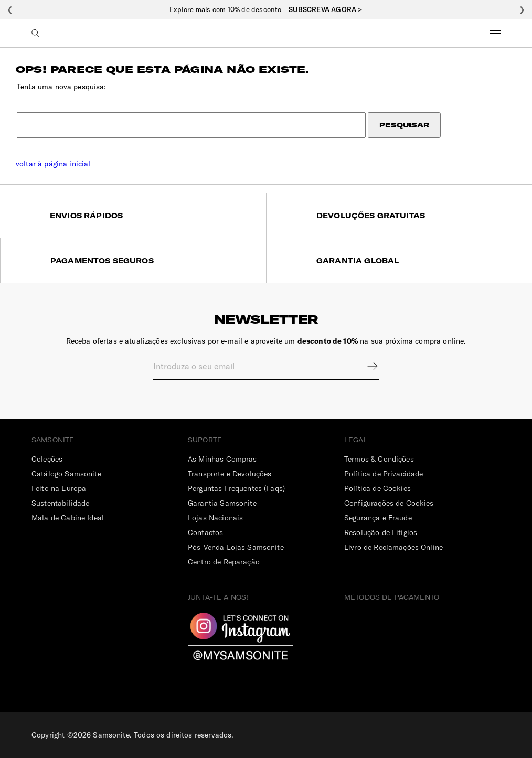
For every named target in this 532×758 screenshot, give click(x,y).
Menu (495, 33)
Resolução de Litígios (381, 532)
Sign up (366, 366)
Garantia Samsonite (222, 503)
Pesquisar (404, 125)
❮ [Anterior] (10, 9)
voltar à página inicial (53, 164)
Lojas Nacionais (215, 518)
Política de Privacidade (384, 474)
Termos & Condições (379, 459)
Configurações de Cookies (389, 503)
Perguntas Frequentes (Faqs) (236, 488)
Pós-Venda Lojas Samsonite (236, 547)
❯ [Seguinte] (522, 9)
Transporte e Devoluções (230, 474)
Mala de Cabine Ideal (68, 518)
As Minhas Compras (222, 459)
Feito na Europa (59, 488)
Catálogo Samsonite (66, 474)
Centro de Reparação (224, 562)
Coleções (47, 459)
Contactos (205, 532)
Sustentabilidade (60, 503)
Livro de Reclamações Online (393, 547)
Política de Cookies (377, 488)
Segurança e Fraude (378, 518)
